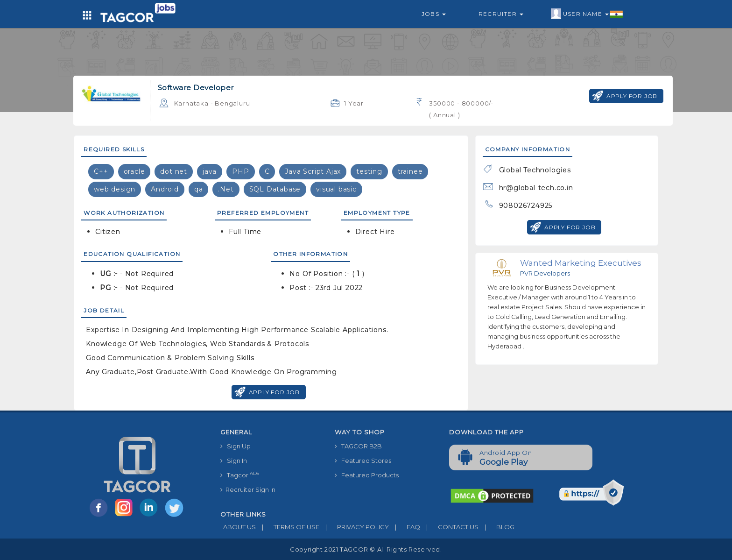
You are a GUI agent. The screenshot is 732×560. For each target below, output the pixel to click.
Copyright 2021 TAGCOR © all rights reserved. (366, 549)
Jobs (434, 14)
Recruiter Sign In (248, 489)
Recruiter (501, 14)
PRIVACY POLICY (354, 527)
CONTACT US (449, 527)
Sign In (234, 461)
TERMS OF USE (288, 527)
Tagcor (240, 475)
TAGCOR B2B (358, 446)
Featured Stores (363, 461)
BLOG (496, 527)
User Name (587, 14)
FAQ (405, 527)
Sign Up (236, 446)
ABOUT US (238, 527)
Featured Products (367, 475)
